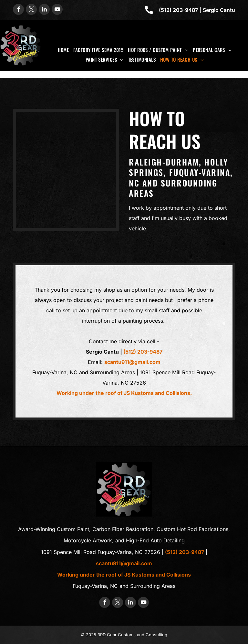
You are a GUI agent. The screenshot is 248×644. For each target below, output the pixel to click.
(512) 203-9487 (178, 10)
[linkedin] (44, 10)
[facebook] (18, 10)
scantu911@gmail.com (132, 362)
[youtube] (57, 10)
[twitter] (31, 10)
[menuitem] (63, 50)
